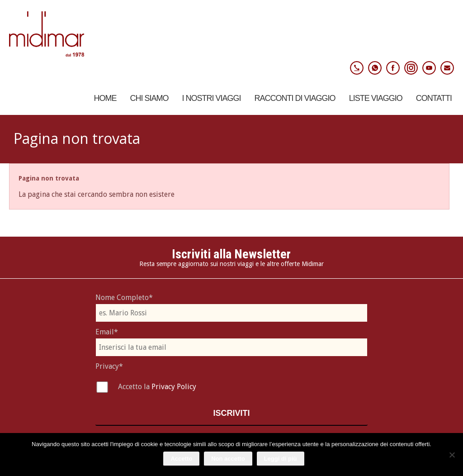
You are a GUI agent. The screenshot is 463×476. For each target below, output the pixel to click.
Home (105, 98)
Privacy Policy (174, 387)
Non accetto (228, 459)
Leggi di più (281, 459)
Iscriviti (231, 413)
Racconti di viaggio (295, 98)
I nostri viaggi (212, 98)
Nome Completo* (124, 297)
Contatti (434, 98)
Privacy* (109, 366)
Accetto (181, 459)
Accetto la (135, 387)
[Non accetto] (452, 455)
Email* (107, 332)
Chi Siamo (149, 98)
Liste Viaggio (376, 98)
